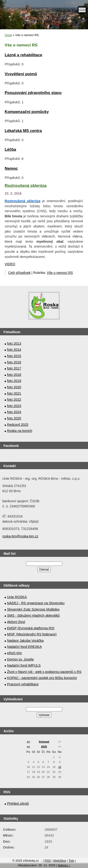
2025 (44, 747)
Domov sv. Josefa (20, 659)
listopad (44, 742)
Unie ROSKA (17, 597)
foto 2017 (14, 368)
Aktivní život (16, 622)
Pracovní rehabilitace (23, 684)
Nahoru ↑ (64, 865)
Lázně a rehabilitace (23, 55)
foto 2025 (14, 418)
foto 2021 (14, 393)
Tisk (71, 861)
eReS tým (14, 653)
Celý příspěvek (19, 273)
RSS (48, 861)
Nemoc (11, 168)
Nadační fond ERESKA (24, 647)
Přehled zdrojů (18, 804)
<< (28, 742)
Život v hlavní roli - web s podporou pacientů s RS (44, 672)
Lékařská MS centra (23, 131)
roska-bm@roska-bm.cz (20, 536)
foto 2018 (14, 375)
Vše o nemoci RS (60, 273)
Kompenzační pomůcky (27, 112)
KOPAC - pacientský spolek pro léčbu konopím (42, 678)
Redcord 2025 (18, 425)
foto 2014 (14, 350)
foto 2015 (14, 356)
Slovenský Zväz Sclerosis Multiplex (33, 609)
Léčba (10, 149)
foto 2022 (14, 400)
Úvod (8, 35)
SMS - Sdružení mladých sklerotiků (33, 615)
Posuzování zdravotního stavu (33, 93)
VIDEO (10, 264)
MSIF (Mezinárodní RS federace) (32, 634)
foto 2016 (14, 362)
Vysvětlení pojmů (21, 74)
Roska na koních (20, 431)
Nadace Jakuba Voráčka (25, 641)
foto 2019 (14, 381)
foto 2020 (14, 387)
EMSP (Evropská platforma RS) (31, 628)
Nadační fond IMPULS (24, 665)
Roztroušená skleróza (26, 185)
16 (60, 767)
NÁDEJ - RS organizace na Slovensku (36, 603)
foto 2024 (14, 412)
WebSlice (60, 861)
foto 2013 (14, 343)
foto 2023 (14, 406)
